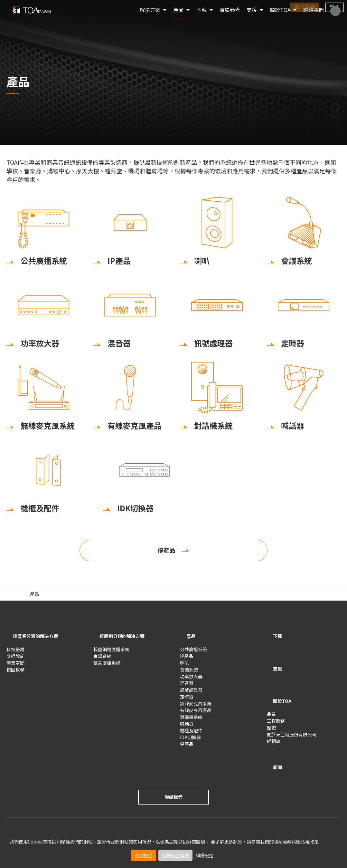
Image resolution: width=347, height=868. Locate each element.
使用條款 (15, 811)
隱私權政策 (307, 841)
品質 (271, 698)
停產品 (166, 555)
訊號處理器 (191, 693)
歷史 (271, 711)
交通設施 (15, 659)
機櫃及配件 (191, 734)
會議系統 (102, 659)
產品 (178, 19)
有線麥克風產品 (196, 713)
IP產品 (187, 659)
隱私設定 (69, 811)
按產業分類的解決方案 (39, 641)
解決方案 (150, 19)
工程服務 (276, 704)
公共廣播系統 (193, 652)
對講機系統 (191, 720)
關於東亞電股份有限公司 (292, 718)
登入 (335, 7)
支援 (273, 664)
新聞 (273, 746)
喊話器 (187, 727)
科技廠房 (15, 652)
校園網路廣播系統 (111, 652)
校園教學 (15, 673)
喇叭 (184, 666)
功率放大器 (191, 680)
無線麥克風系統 (196, 707)
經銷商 (274, 725)
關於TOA (280, 19)
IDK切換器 (190, 740)
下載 (273, 641)
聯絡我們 (314, 19)
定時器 (187, 700)
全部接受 (144, 855)
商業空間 (15, 666)
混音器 (187, 686)
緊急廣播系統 (107, 666)
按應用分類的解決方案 (126, 641)
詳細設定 (204, 855)
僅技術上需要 (175, 855)
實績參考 (230, 19)
